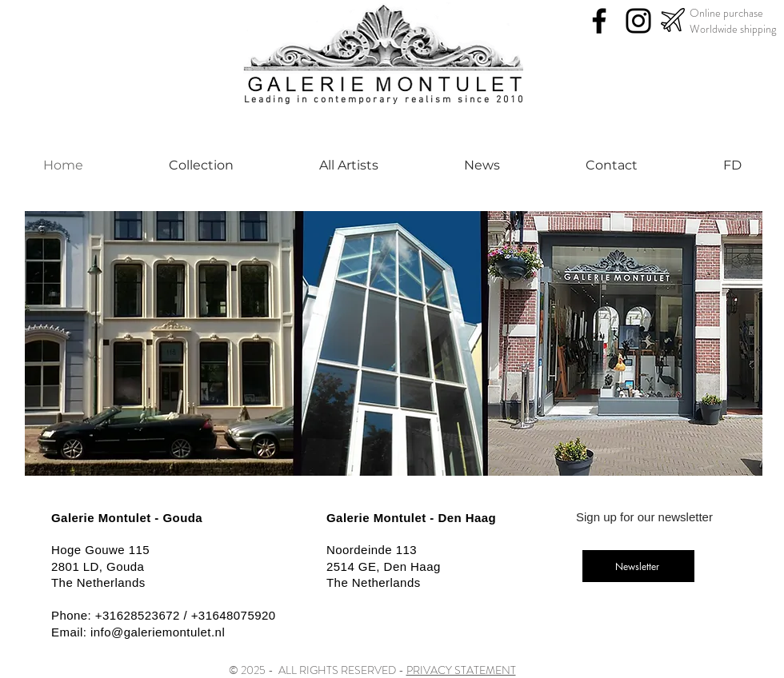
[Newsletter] (638, 566)
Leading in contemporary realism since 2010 (384, 100)
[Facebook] (599, 21)
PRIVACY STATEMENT (461, 670)
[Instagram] (638, 21)
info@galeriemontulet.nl (158, 632)
